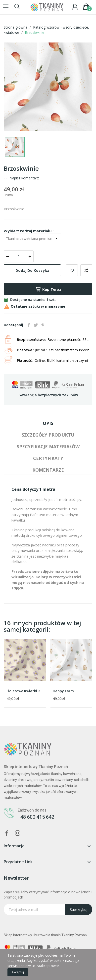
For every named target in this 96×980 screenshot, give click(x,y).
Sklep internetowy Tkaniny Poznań (36, 767)
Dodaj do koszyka (32, 270)
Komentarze (48, 470)
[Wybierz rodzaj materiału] (32, 238)
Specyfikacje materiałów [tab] (48, 447)
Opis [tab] (48, 423)
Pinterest (43, 325)
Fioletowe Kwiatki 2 (23, 691)
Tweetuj (36, 325)
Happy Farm (63, 691)
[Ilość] (19, 256)
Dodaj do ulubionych (72, 270)
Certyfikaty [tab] (48, 458)
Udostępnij (29, 325)
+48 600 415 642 (36, 817)
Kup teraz (48, 289)
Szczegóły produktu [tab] (48, 435)
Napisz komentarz (24, 178)
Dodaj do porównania (86, 270)
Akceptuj (18, 972)
